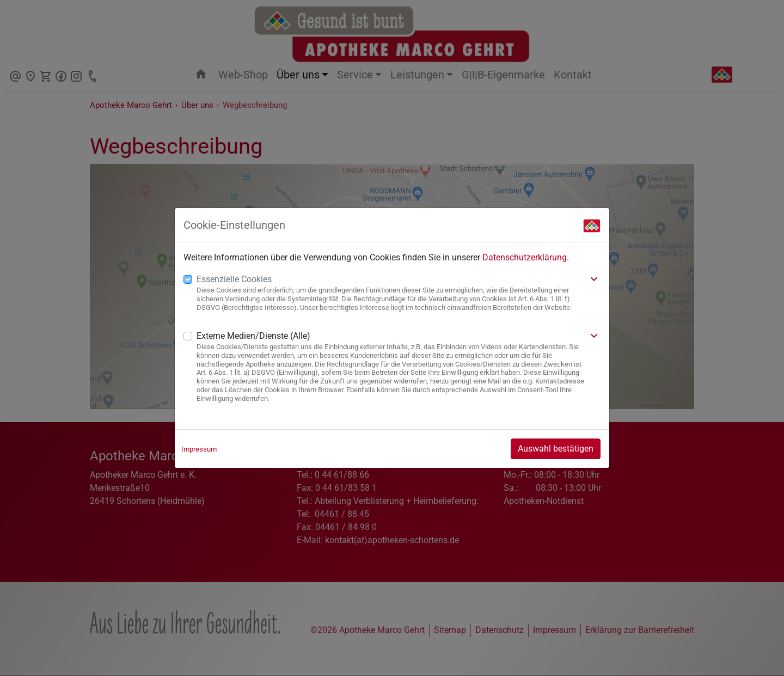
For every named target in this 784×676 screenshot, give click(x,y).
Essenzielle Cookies (234, 279)
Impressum (199, 449)
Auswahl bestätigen (556, 449)
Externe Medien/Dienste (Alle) (253, 336)
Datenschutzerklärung (525, 257)
